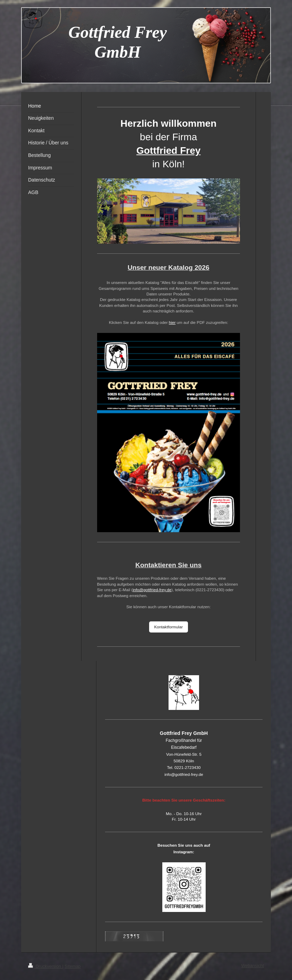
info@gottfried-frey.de (152, 590)
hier (172, 322)
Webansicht (252, 966)
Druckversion (45, 966)
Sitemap (72, 966)
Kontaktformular (169, 627)
